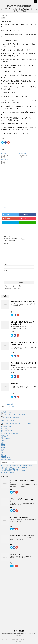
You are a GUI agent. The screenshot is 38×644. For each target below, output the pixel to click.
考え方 (3, 449)
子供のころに (5, 435)
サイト (5, 276)
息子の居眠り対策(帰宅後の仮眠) (10, 469)
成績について (5, 440)
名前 (5, 264)
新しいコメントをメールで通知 (13, 286)
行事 (2, 452)
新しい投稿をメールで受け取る (13, 289)
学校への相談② (10, 406)
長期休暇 (3, 456)
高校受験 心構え (6, 459)
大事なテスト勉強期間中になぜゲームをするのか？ (16, 467)
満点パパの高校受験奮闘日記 (19, 6)
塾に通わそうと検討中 (7, 472)
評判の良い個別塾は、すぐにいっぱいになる (14, 471)
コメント (6, 244)
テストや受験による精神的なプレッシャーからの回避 (16, 423)
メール (6, 270)
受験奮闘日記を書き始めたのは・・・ (12, 418)
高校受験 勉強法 (6, 458)
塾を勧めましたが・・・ (8, 412)
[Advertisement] (15, 178)
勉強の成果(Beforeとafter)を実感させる (23, 301)
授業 (2, 442)
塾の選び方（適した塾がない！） (11, 434)
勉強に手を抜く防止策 (7, 420)
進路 (2, 454)
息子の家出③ (5, 154)
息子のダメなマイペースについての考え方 (13, 415)
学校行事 (3, 437)
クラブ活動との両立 (7, 427)
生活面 (3, 446)
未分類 (3, 444)
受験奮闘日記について (7, 430)
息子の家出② (22, 154)
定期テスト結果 (5, 439)
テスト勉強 (4, 428)
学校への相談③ (5, 160)
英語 (2, 451)
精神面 (4, 208)
